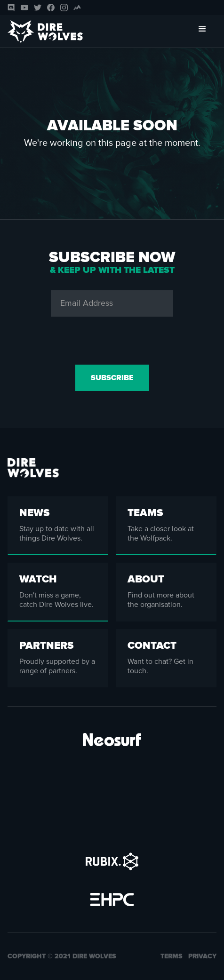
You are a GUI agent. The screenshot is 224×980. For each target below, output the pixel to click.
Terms (172, 956)
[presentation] (112, 339)
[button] (202, 32)
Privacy (202, 956)
